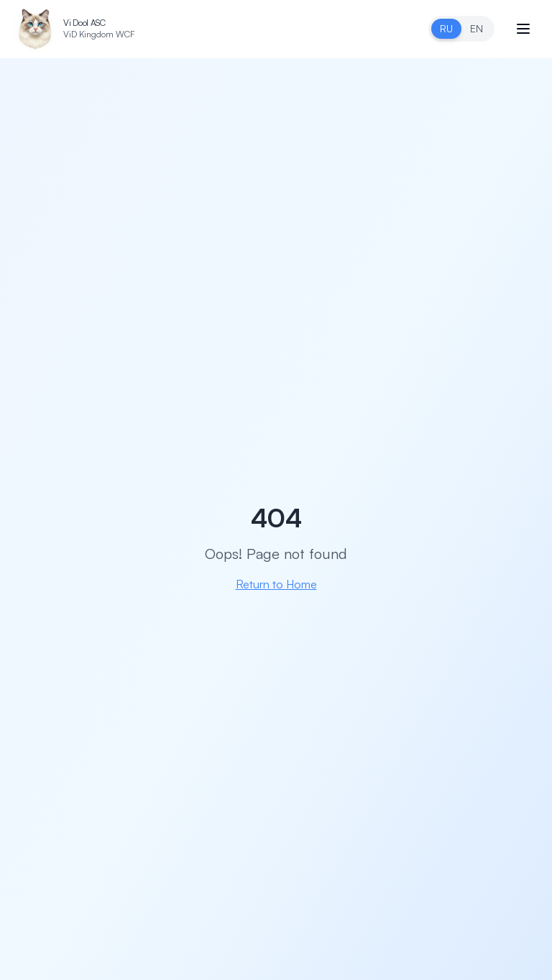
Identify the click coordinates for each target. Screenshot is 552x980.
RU (446, 28)
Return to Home (276, 584)
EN (477, 28)
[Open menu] (523, 29)
